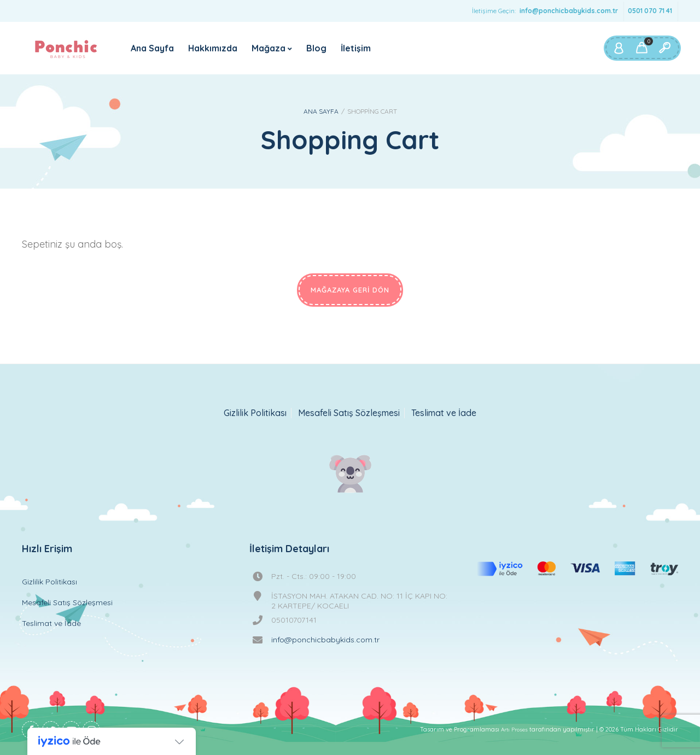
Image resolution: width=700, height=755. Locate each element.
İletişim (356, 48)
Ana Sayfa (152, 48)
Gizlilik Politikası (255, 413)
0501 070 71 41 (650, 11)
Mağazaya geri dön (350, 290)
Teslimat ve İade (444, 413)
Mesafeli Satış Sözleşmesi (349, 413)
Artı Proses (514, 730)
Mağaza (269, 48)
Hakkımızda (213, 48)
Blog (316, 48)
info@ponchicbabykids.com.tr (569, 11)
